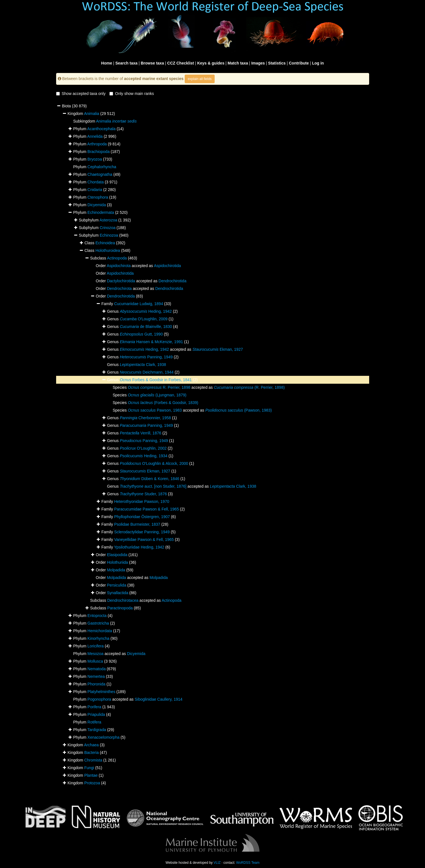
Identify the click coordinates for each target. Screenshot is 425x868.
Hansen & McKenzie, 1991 (151, 342)
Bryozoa (95, 159)
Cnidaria (95, 190)
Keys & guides (211, 63)
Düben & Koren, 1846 (150, 479)
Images (258, 63)
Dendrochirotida (172, 281)
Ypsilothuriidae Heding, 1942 (139, 547)
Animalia (92, 114)
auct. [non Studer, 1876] (153, 486)
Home (107, 63)
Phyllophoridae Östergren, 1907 (142, 517)
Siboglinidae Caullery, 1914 (158, 699)
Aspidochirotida (168, 266)
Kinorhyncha (98, 638)
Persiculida (116, 585)
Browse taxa (152, 63)
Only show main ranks (132, 94)
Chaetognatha (100, 174)
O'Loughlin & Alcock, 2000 (154, 463)
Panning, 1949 (146, 357)
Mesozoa (95, 654)
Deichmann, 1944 (147, 372)
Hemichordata (100, 631)
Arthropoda (97, 144)
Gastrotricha (98, 623)
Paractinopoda (120, 608)
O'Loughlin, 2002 (143, 448)
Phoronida (96, 684)
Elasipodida (117, 555)
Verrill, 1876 (141, 433)
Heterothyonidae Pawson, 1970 (142, 501)
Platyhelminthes (101, 692)
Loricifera (96, 646)
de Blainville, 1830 (146, 327)
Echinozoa (109, 235)
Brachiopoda (99, 152)
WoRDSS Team (248, 863)
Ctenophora (98, 197)
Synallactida (118, 593)
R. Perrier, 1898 (159, 387)
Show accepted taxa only (81, 94)
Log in (318, 63)
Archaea (91, 745)
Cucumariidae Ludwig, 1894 (139, 304)
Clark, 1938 (143, 365)
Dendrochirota (119, 288)
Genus (114, 380)
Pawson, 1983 (155, 410)
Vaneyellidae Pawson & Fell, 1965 (144, 540)
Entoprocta (97, 616)
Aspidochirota (119, 266)
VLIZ (217, 863)
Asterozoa (108, 220)
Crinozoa (107, 228)
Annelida (95, 136)
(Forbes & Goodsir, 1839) (163, 403)
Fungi (89, 768)
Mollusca (95, 661)
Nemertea (96, 676)
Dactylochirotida (121, 281)
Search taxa (126, 63)
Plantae (91, 775)
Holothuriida (117, 562)
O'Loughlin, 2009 (144, 319)
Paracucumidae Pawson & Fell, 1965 (147, 509)
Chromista (93, 760)
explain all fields (200, 79)
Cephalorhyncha (102, 167)
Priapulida (96, 714)
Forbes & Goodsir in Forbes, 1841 (156, 380)
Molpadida (116, 570)
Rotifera (94, 722)
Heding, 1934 (144, 456)
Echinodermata (101, 212)
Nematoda (97, 669)
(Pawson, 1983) (239, 410)
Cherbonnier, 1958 (145, 418)
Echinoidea (105, 243)
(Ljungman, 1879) (157, 395)
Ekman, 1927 (218, 349)
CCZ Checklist (181, 63)
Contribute (299, 63)
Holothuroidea (108, 250)
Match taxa (238, 63)
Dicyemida (97, 205)
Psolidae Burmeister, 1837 (137, 524)
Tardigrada (97, 730)
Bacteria (92, 752)
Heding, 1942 (146, 311)
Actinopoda (117, 258)
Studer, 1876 (143, 494)
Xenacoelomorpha (104, 737)
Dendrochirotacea (123, 600)
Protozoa (92, 783)
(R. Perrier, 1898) (249, 387)
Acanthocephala (101, 129)
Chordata (96, 182)
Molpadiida (116, 578)
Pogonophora (99, 699)
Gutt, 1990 (141, 334)
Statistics (277, 63)
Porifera (94, 707)
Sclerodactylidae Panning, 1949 (142, 532)
